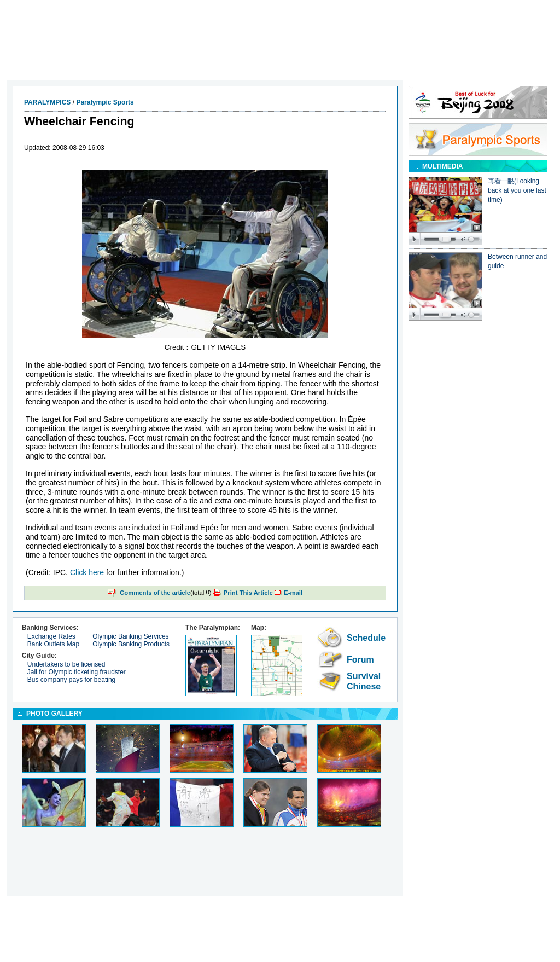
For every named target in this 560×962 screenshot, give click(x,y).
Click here (87, 572)
